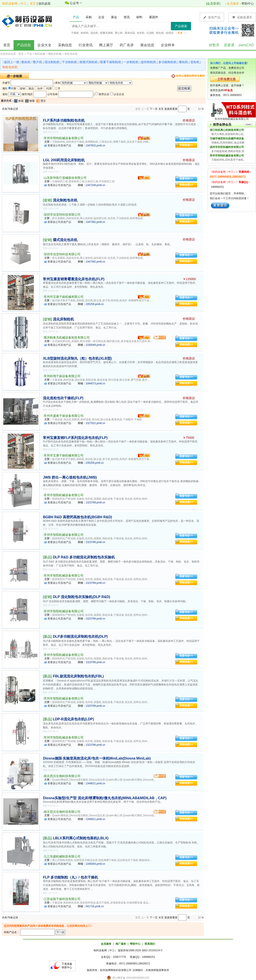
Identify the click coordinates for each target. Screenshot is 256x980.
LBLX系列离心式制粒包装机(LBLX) (81, 838)
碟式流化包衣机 (65, 240)
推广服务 (121, 944)
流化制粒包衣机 (65, 200)
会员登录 (213, 4)
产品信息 (24, 45)
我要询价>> (186, 139)
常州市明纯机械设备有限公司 (64, 138)
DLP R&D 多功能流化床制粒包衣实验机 (84, 557)
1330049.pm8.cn (95, 345)
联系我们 (150, 944)
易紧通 (229, 45)
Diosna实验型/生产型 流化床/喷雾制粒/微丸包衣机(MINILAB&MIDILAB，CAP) (105, 798)
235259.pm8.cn (95, 304)
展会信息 (147, 45)
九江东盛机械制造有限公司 (62, 856)
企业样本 (168, 45)
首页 (7, 45)
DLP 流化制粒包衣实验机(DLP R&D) (82, 597)
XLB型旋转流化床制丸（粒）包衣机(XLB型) (77, 358)
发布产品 (212, 17)
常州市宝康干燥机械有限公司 (64, 297)
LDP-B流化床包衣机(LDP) (74, 719)
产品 (29, 54)
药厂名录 (127, 45)
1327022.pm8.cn (95, 423)
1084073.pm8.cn (95, 383)
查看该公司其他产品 (59, 146)
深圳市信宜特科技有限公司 (62, 215)
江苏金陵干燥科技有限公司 (62, 899)
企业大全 (44, 45)
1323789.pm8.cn (95, 502)
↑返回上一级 (11, 62)
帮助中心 (248, 4)
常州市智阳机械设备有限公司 (64, 495)
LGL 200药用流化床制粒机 (64, 160)
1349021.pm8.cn (95, 783)
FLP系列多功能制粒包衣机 (64, 120)
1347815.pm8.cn (95, 146)
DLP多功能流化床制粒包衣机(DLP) (80, 636)
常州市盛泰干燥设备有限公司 (64, 416)
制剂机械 (40, 54)
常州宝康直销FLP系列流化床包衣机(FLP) (75, 438)
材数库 (214, 45)
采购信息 (65, 45)
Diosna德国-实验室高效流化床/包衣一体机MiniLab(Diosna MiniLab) (97, 758)
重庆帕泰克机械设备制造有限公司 (67, 337)
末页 (161, 109)
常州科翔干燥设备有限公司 (62, 376)
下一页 (154, 109)
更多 (182, 33)
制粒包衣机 (71, 54)
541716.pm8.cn (95, 906)
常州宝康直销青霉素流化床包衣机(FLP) (74, 279)
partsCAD (246, 45)
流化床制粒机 (63, 319)
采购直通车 (242, 17)
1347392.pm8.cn (95, 222)
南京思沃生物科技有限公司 (62, 776)
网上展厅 (106, 45)
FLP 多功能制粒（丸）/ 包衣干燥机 (70, 877)
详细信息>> (186, 145)
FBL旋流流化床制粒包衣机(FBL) (78, 676)
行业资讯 (86, 45)
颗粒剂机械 (55, 54)
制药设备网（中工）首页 (19, 4)
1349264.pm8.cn (95, 864)
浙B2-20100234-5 (152, 950)
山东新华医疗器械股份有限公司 (65, 178)
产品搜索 (181, 26)
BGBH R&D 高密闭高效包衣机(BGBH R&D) (77, 517)
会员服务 (233, 4)
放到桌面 (44, 4)
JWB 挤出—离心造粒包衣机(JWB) (70, 477)
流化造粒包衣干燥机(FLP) (63, 398)
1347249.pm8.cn (95, 185)
